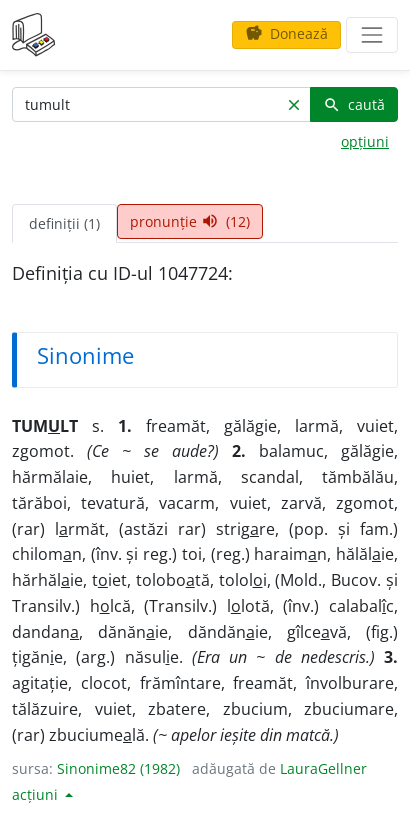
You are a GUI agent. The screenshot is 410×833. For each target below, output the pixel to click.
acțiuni (37, 794)
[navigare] (372, 35)
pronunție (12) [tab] (190, 221)
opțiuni (365, 141)
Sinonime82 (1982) (118, 768)
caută (354, 104)
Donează (286, 33)
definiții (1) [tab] (64, 223)
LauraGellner (323, 768)
